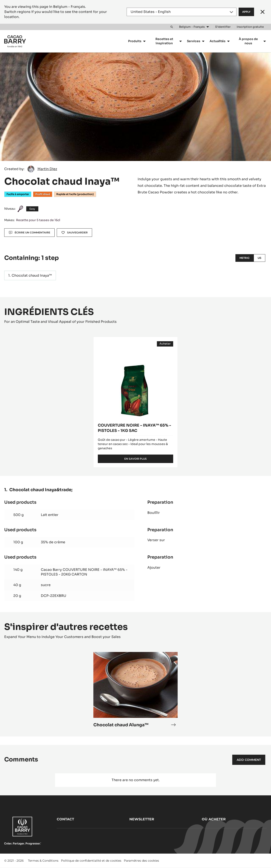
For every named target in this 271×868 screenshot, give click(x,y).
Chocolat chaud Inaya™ (32, 275)
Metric (245, 258)
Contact (65, 819)
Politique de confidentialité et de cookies (91, 861)
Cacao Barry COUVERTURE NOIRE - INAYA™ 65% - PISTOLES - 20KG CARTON (84, 572)
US (259, 258)
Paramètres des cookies (141, 861)
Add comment (249, 760)
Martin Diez (47, 169)
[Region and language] (182, 12)
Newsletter (142, 819)
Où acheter (214, 819)
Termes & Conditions (43, 861)
